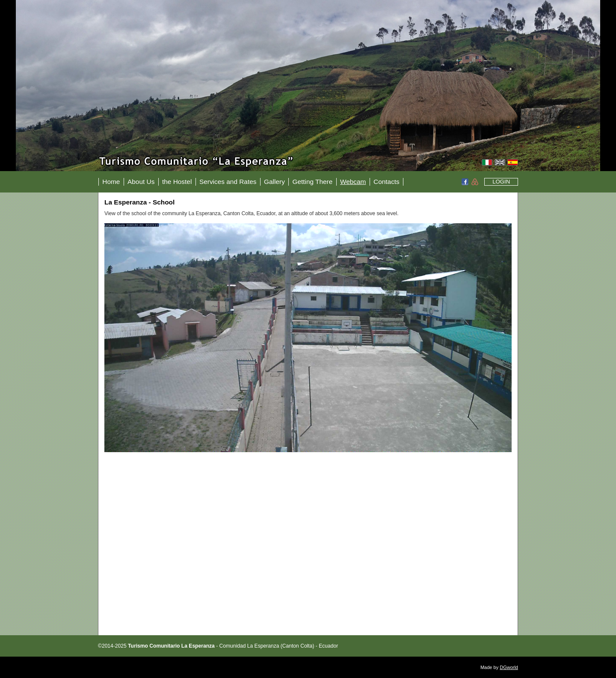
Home (111, 182)
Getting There (312, 182)
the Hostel (177, 182)
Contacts (386, 182)
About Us (141, 182)
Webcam (353, 182)
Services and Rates (228, 182)
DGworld (509, 667)
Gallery (274, 182)
